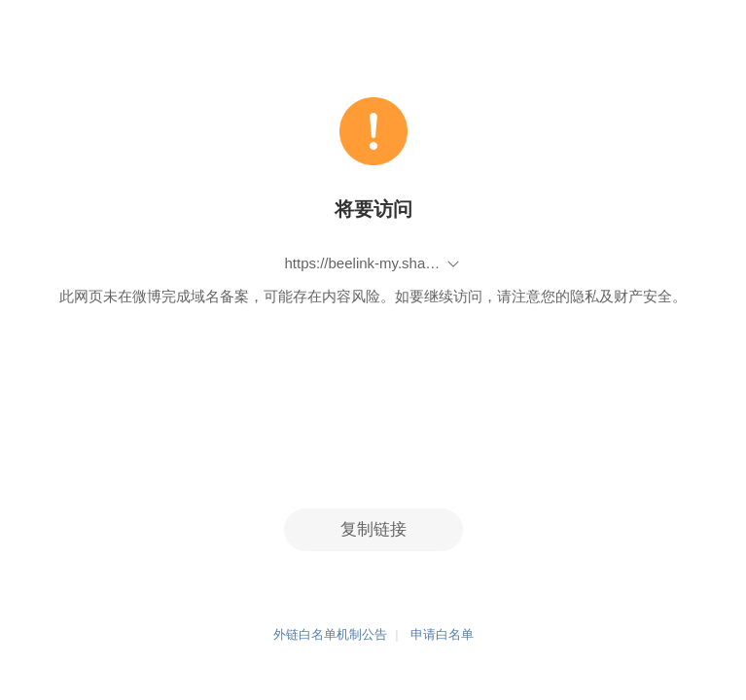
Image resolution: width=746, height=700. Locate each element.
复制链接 (373, 529)
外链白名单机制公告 (330, 635)
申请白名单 (442, 635)
